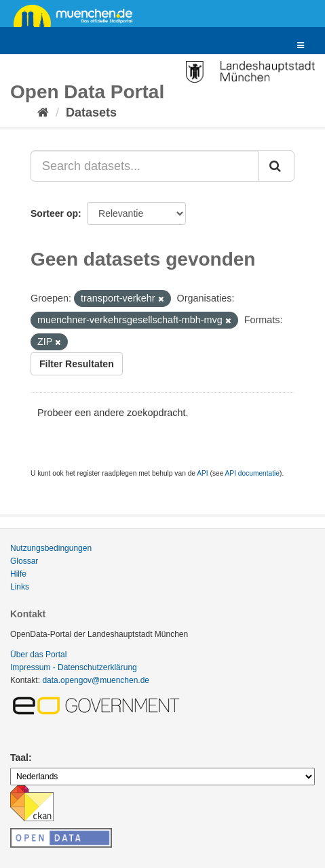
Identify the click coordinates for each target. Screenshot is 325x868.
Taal (19, 758)
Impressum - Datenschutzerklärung (74, 667)
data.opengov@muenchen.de (96, 680)
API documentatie (252, 473)
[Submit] (276, 166)
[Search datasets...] (145, 166)
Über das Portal (38, 655)
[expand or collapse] (301, 46)
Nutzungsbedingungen (51, 548)
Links (20, 587)
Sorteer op (54, 213)
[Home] (43, 112)
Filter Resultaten (77, 364)
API (202, 473)
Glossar (24, 561)
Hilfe (18, 574)
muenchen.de (78, 15)
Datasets (91, 112)
